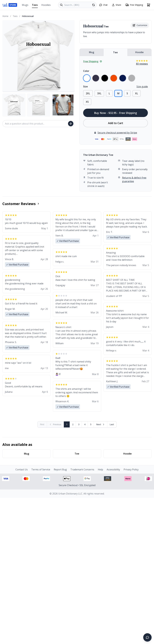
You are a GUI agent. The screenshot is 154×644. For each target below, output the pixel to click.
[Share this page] (116, 5)
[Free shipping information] (134, 5)
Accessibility (113, 469)
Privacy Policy (131, 469)
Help (100, 469)
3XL (99, 93)
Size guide (142, 87)
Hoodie (139, 52)
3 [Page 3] (79, 424)
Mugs (25, 5)
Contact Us (22, 469)
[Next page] (101, 424)
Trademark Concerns (82, 469)
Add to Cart (116, 123)
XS (87, 102)
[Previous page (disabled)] (55, 424)
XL (137, 93)
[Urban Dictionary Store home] (10, 5)
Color (86, 71)
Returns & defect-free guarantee (134, 179)
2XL (88, 93)
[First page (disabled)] (42, 424)
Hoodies (46, 5)
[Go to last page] (112, 424)
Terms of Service (41, 469)
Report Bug (60, 469)
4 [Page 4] (85, 424)
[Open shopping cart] (149, 5)
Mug (92, 52)
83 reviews (142, 64)
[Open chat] (103, 5)
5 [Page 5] (91, 424)
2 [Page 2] (73, 424)
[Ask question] (71, 124)
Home (5, 16)
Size (85, 87)
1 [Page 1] (67, 424)
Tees (35, 6)
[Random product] (93, 5)
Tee (115, 52)
